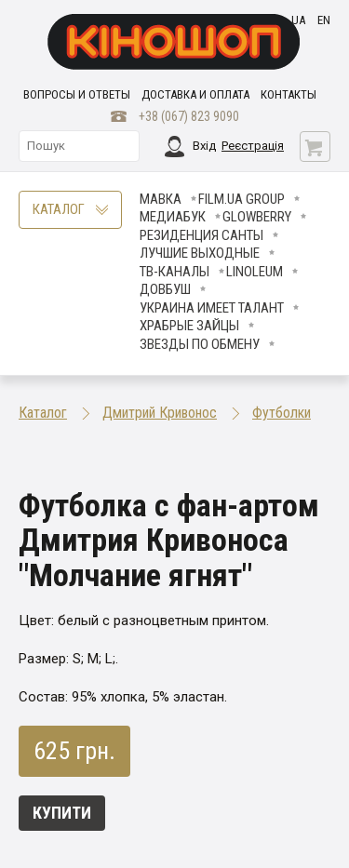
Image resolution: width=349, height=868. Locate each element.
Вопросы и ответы (77, 94)
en (324, 20)
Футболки (282, 413)
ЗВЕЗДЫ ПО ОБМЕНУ (200, 344)
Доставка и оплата (195, 94)
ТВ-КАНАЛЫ (174, 272)
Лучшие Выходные (200, 253)
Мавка (161, 199)
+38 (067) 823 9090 (189, 116)
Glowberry (257, 217)
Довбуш (165, 289)
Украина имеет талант (212, 308)
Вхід (204, 146)
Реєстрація (253, 146)
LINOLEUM (255, 272)
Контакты (289, 94)
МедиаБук (173, 217)
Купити (62, 813)
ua (298, 20)
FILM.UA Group (242, 199)
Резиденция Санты (201, 235)
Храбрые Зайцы (189, 326)
